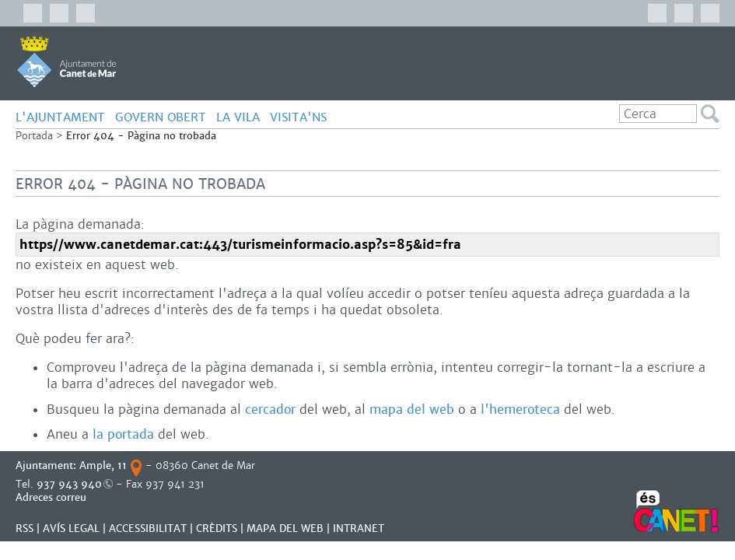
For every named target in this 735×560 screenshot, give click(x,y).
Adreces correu (52, 497)
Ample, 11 (103, 465)
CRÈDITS (217, 528)
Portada (34, 136)
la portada (123, 434)
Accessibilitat (148, 528)
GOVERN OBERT (161, 117)
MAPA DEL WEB (285, 528)
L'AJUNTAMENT (60, 117)
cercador (270, 409)
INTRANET (359, 528)
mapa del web (412, 409)
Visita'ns (298, 117)
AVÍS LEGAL (71, 528)
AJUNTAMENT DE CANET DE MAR (66, 61)
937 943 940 (69, 484)
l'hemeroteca (520, 409)
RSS (24, 528)
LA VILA (238, 117)
